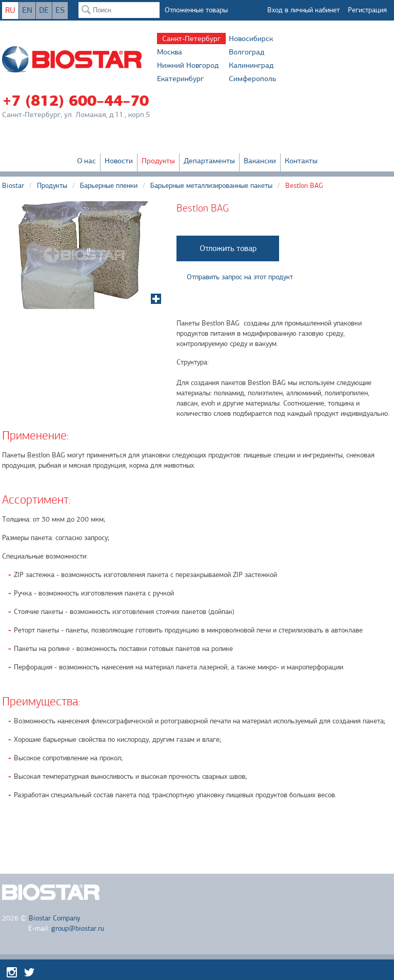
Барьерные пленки (109, 186)
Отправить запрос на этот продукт (240, 277)
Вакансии (260, 161)
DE (44, 10)
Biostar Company (54, 918)
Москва (170, 52)
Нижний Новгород (188, 65)
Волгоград (247, 52)
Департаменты (209, 161)
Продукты (158, 161)
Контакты (301, 161)
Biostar (13, 186)
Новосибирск (251, 39)
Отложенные (196, 10)
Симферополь (252, 79)
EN (27, 10)
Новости (119, 161)
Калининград (251, 65)
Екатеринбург (180, 79)
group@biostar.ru (78, 928)
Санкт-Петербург (191, 39)
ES (60, 10)
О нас (86, 161)
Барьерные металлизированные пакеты (211, 186)
